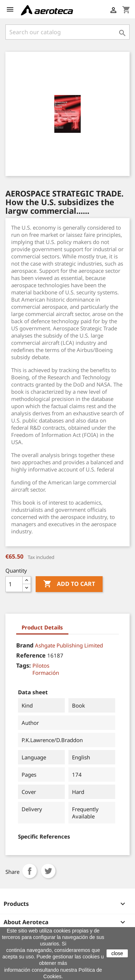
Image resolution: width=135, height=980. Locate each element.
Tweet (48, 871)
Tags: (24, 665)
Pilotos (41, 665)
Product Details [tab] (42, 627)
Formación (46, 673)
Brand (25, 645)
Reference (31, 655)
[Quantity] (14, 584)
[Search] (67, 32)
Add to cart (69, 584)
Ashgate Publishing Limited (69, 645)
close (117, 953)
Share (30, 871)
